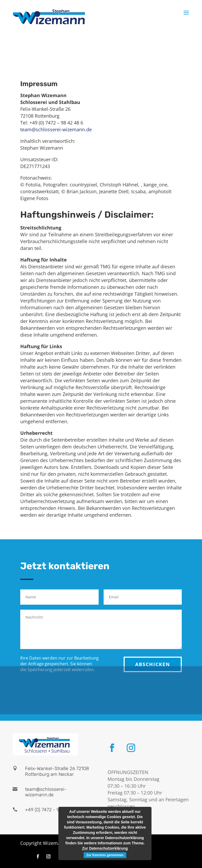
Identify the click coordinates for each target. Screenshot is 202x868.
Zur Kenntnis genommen (105, 855)
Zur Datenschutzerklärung (105, 848)
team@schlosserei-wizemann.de (56, 129)
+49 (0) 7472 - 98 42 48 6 (52, 810)
